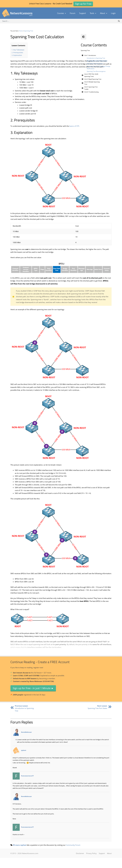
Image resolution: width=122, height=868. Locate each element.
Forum (73, 13)
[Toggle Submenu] (82, 55)
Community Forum (73, 855)
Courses (61, 13)
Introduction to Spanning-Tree (25, 718)
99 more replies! (20, 855)
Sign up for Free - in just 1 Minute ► (33, 698)
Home (21, 31)
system (24, 760)
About (104, 13)
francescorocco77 (27, 786)
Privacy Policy (91, 864)
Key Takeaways (19, 50)
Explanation (18, 55)
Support (83, 13)
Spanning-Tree (29, 31)
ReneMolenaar (26, 742)
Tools (93, 13)
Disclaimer (80, 864)
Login (113, 13)
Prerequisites (18, 53)
